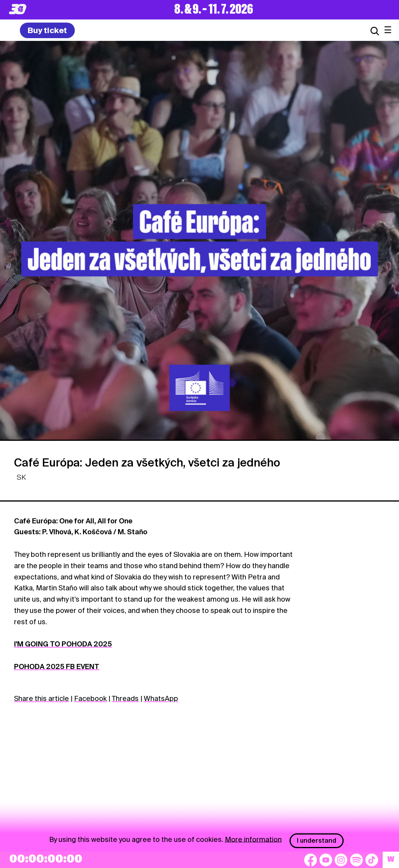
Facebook (90, 698)
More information (253, 839)
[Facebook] (311, 860)
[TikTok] (372, 860)
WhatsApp (161, 698)
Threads (125, 698)
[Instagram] (341, 860)
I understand (317, 841)
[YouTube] (326, 860)
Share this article (41, 698)
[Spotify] (357, 860)
